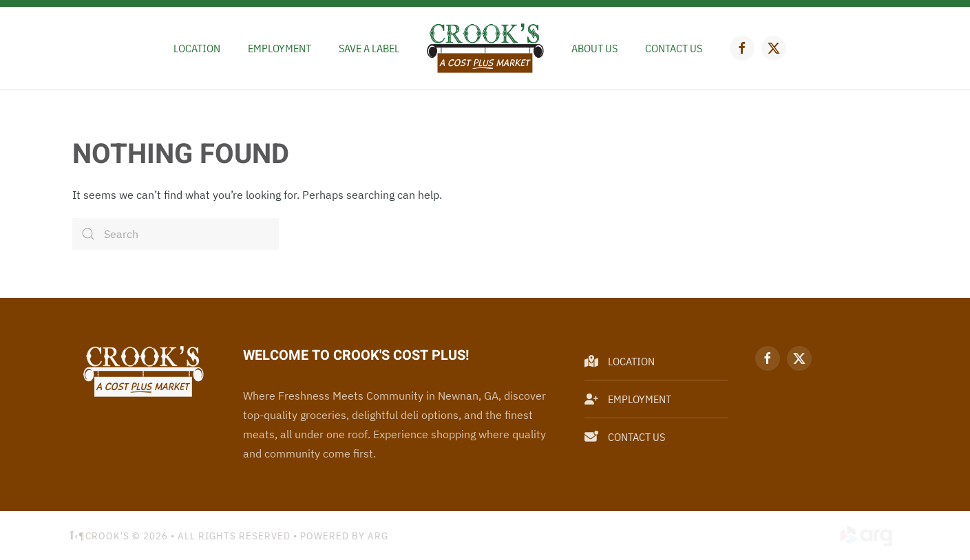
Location (197, 48)
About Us (594, 48)
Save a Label (369, 48)
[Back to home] (485, 48)
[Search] (176, 234)
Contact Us (674, 48)
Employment (280, 48)
